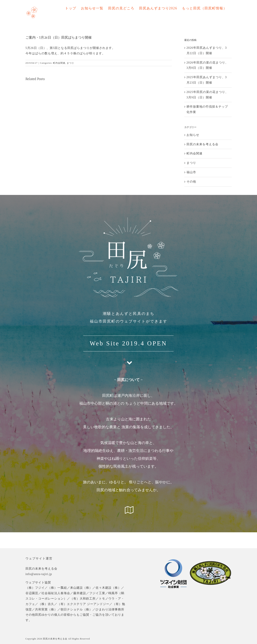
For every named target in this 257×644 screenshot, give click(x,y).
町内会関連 (59, 63)
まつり (70, 63)
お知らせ (193, 135)
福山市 (191, 172)
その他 (191, 182)
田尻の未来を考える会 (202, 144)
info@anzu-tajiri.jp (39, 574)
